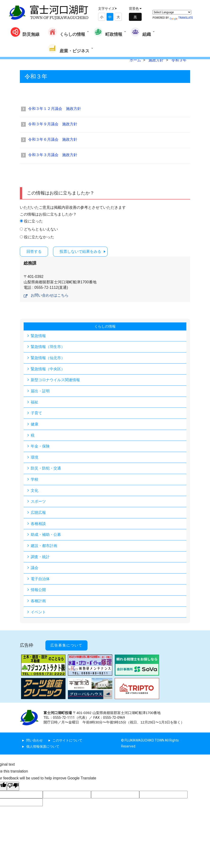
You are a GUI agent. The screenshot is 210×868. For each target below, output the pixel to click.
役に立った (33, 221)
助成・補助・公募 (46, 536)
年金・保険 (40, 447)
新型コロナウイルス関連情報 (55, 380)
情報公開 (38, 591)
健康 (35, 424)
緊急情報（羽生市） (48, 346)
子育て (36, 413)
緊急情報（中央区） (48, 369)
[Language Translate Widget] (172, 12)
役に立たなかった (39, 237)
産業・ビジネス (69, 49)
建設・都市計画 (44, 547)
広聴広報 (38, 513)
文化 (35, 491)
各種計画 (38, 603)
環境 (35, 458)
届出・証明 (40, 391)
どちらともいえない (41, 229)
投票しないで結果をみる (84, 251)
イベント (38, 614)
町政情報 (108, 32)
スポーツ (38, 502)
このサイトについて (67, 739)
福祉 (35, 402)
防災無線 (25, 32)
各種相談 (38, 525)
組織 (141, 32)
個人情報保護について (43, 746)
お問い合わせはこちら (50, 295)
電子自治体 (40, 580)
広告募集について (69, 646)
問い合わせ (35, 739)
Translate (181, 18)
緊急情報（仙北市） (48, 358)
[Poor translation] (13, 785)
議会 (35, 569)
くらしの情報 (66, 32)
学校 (35, 480)
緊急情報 (38, 335)
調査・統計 (40, 558)
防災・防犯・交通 (46, 469)
